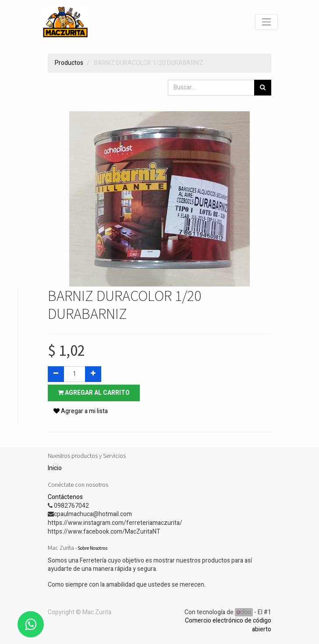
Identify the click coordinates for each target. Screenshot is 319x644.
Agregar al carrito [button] (94, 393)
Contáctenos (65, 497)
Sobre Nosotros (92, 548)
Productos (69, 63)
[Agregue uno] (93, 374)
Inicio (55, 468)
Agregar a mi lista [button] (81, 411)
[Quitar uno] (56, 374)
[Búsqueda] (263, 88)
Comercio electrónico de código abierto (228, 625)
